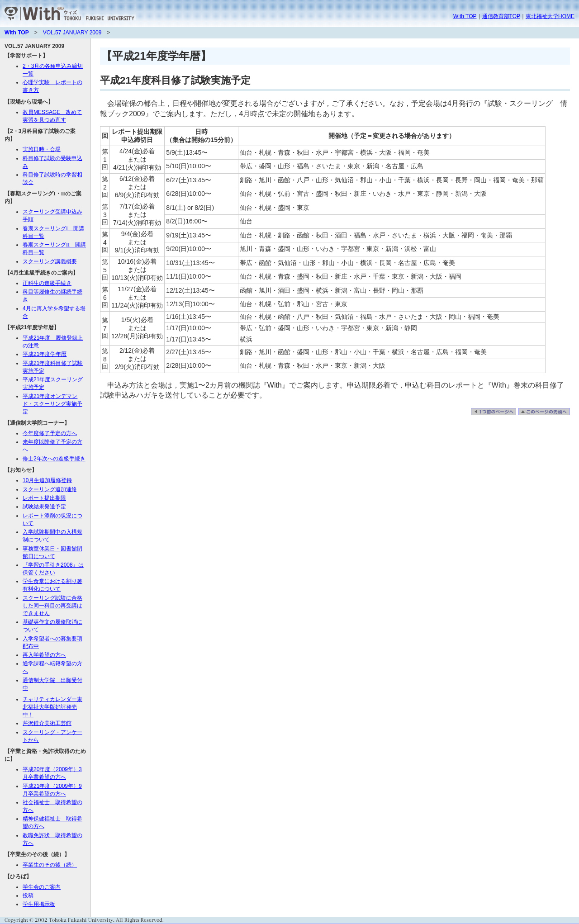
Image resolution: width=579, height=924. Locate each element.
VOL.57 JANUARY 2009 (72, 33)
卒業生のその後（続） (50, 865)
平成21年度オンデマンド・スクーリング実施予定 (52, 404)
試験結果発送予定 (44, 507)
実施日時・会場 (42, 149)
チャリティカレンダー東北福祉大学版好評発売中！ (52, 707)
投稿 (28, 896)
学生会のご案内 (42, 887)
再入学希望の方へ (44, 655)
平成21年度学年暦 (45, 354)
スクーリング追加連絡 (50, 489)
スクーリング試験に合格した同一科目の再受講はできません (52, 606)
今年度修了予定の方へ (50, 433)
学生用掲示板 (39, 904)
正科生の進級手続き (47, 283)
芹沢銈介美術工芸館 (47, 723)
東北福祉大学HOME (550, 16)
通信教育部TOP (501, 16)
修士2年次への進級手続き (54, 459)
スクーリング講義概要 (50, 261)
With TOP (465, 16)
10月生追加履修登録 (47, 480)
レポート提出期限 (44, 498)
